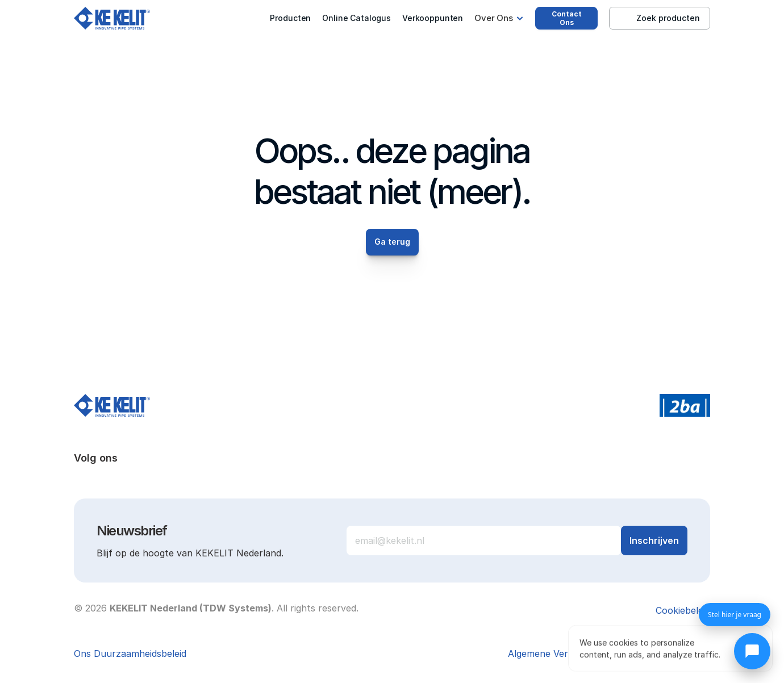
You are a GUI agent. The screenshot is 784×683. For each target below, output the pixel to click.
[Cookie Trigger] (683, 610)
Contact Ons (567, 18)
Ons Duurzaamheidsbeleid (130, 653)
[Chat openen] (752, 651)
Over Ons (494, 18)
